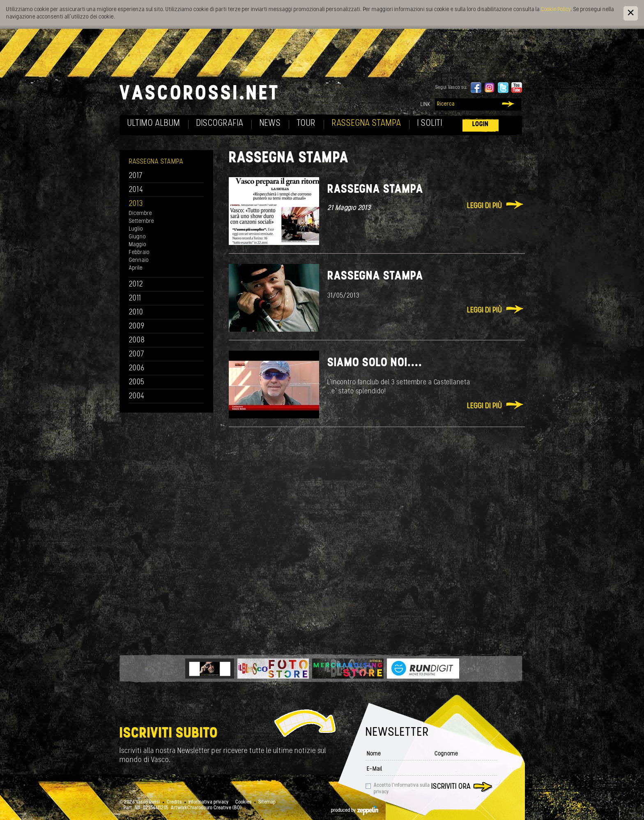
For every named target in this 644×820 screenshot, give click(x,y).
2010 (136, 313)
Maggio (138, 245)
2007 (137, 355)
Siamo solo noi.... (375, 363)
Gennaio (139, 260)
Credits (174, 802)
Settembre (141, 221)
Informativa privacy (209, 802)
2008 (137, 341)
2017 (136, 176)
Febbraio (139, 253)
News (270, 124)
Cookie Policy (556, 10)
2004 (137, 396)
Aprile (136, 268)
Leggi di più (484, 206)
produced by (355, 811)
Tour (306, 124)
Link (425, 105)
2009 (137, 327)
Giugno (137, 237)
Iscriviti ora (451, 787)
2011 (135, 299)
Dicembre (140, 214)
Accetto (402, 789)
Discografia (220, 124)
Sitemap (267, 802)
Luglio (136, 229)
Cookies (244, 802)
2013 (136, 204)
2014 (136, 190)
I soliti (430, 124)
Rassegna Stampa (367, 124)
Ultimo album (154, 124)
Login (481, 124)
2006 (137, 368)
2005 (137, 382)
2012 (136, 285)
